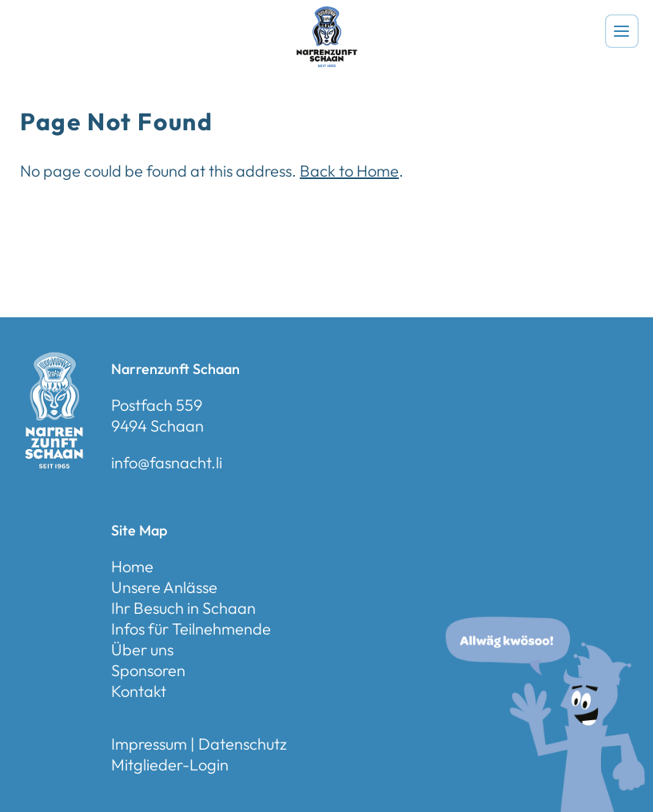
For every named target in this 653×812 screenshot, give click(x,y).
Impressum (149, 744)
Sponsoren (148, 670)
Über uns (142, 649)
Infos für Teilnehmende (191, 629)
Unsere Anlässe (164, 587)
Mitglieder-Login (170, 764)
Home (132, 566)
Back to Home (349, 171)
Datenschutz (243, 744)
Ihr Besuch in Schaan (183, 608)
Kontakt (139, 691)
